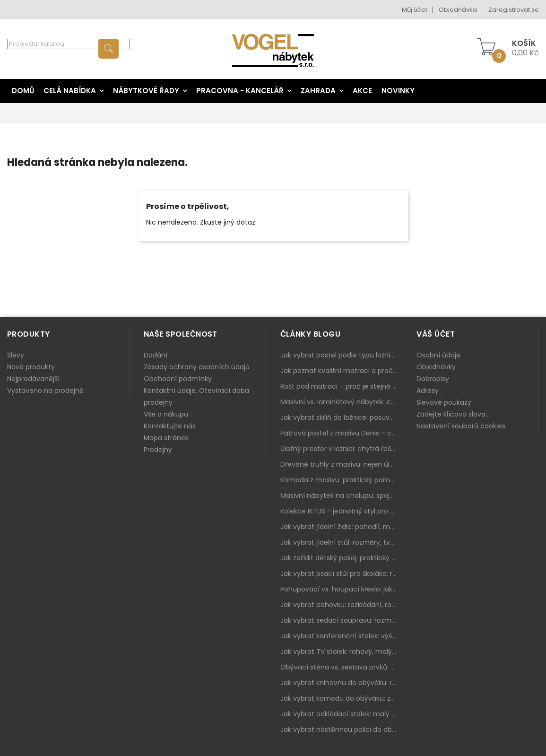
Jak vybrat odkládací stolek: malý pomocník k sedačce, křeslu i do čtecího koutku (342, 714)
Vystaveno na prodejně (45, 391)
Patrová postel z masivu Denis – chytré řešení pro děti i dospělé (342, 433)
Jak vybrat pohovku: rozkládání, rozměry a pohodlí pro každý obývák (342, 605)
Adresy (428, 391)
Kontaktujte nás (170, 426)
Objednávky (436, 367)
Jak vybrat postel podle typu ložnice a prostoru (342, 355)
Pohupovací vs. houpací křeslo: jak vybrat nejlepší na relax (342, 589)
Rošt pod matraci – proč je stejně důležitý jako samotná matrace (342, 386)
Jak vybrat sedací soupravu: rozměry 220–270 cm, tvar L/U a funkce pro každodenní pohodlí (342, 620)
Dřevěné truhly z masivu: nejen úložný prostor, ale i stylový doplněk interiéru (342, 464)
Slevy (16, 355)
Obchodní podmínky (178, 379)
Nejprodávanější (33, 379)
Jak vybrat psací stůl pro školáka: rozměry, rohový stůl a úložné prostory (342, 574)
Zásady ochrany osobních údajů (197, 367)
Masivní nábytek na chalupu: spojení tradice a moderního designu (342, 495)
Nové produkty (31, 367)
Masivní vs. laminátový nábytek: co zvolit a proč (342, 402)
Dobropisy (433, 379)
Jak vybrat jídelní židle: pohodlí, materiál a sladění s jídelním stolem (342, 527)
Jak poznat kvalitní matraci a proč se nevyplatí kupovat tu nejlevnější (342, 371)
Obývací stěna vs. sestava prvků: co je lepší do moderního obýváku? (342, 667)
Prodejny (158, 450)
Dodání (156, 355)
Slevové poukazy (444, 402)
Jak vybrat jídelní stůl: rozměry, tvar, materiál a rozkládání (342, 542)
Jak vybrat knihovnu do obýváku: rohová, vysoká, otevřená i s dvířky (342, 683)
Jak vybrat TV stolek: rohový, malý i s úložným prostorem (342, 652)
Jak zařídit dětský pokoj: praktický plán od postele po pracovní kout (342, 558)
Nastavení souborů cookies (461, 426)
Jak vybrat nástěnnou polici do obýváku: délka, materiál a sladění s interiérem (342, 730)
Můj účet (415, 10)
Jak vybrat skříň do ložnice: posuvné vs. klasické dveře (342, 417)
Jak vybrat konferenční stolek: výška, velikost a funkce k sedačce (342, 636)
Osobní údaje (438, 355)
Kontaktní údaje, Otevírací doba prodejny (196, 396)
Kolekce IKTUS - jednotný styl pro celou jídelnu (342, 511)
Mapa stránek (166, 438)
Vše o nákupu (166, 414)
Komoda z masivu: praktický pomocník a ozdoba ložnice (342, 480)
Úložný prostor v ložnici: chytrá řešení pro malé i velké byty (342, 449)
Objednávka (458, 10)
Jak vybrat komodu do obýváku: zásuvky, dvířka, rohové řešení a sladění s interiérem (342, 698)
